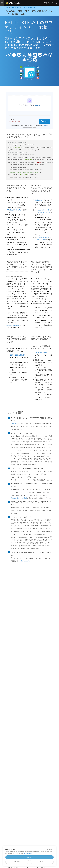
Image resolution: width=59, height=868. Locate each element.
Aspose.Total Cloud (13, 325)
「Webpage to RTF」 (41, 353)
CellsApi (18, 210)
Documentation (26, 561)
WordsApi (10, 210)
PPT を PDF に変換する (18, 355)
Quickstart (14, 424)
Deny (42, 862)
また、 (37, 237)
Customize (17, 862)
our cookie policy (28, 853)
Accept (29, 857)
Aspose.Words (44, 237)
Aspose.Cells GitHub (43, 212)
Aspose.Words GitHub (42, 210)
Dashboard (38, 200)
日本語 (47, 3)
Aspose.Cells (41, 240)
